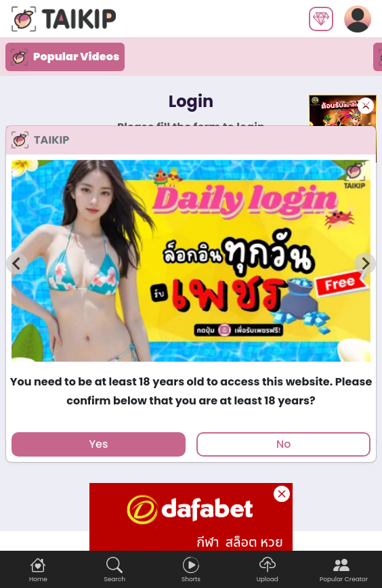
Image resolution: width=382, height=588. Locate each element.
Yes (98, 444)
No (284, 444)
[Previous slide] (17, 264)
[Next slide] (365, 264)
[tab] (191, 367)
